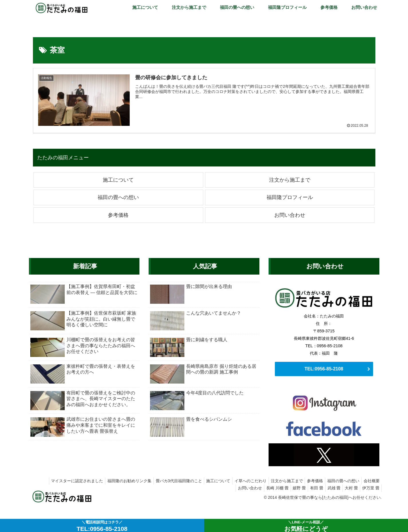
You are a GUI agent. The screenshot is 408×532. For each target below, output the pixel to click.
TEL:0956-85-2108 (324, 369)
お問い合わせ (290, 215)
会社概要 (371, 481)
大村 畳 (349, 488)
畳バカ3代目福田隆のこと (167, 481)
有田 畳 (310, 488)
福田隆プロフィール (290, 197)
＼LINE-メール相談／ (306, 526)
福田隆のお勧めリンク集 (116, 481)
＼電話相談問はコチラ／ (102, 526)
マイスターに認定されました (62, 481)
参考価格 (118, 215)
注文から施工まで (290, 180)
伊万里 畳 (370, 488)
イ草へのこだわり (243, 481)
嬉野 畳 (291, 488)
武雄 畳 (330, 488)
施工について (118, 180)
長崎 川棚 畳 (267, 488)
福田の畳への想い (118, 197)
